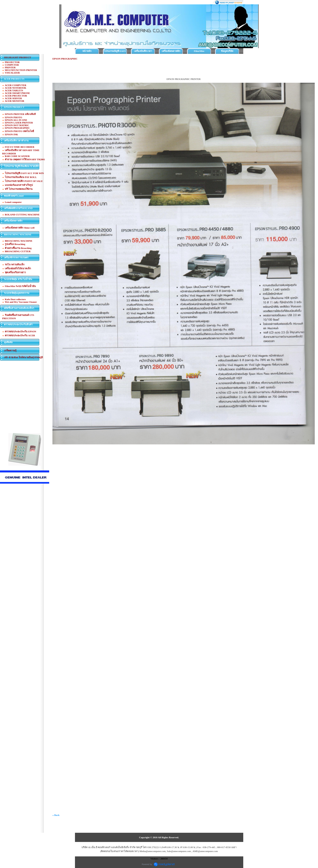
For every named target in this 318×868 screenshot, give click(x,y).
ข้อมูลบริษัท (227, 51)
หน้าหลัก (87, 51)
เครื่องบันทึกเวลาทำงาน (143, 52)
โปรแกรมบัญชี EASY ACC (115, 52)
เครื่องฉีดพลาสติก (171, 51)
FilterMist (199, 51)
